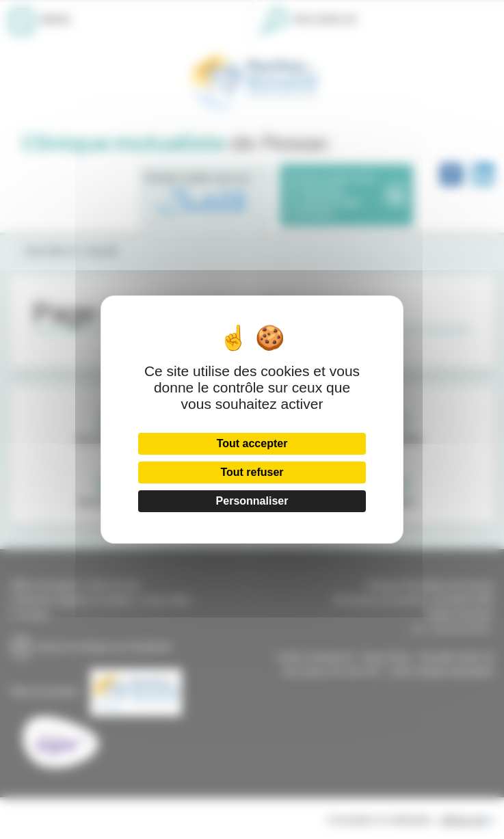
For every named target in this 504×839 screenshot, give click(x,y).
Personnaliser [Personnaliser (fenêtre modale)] (252, 501)
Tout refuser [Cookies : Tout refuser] (252, 472)
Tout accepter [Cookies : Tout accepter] (252, 443)
